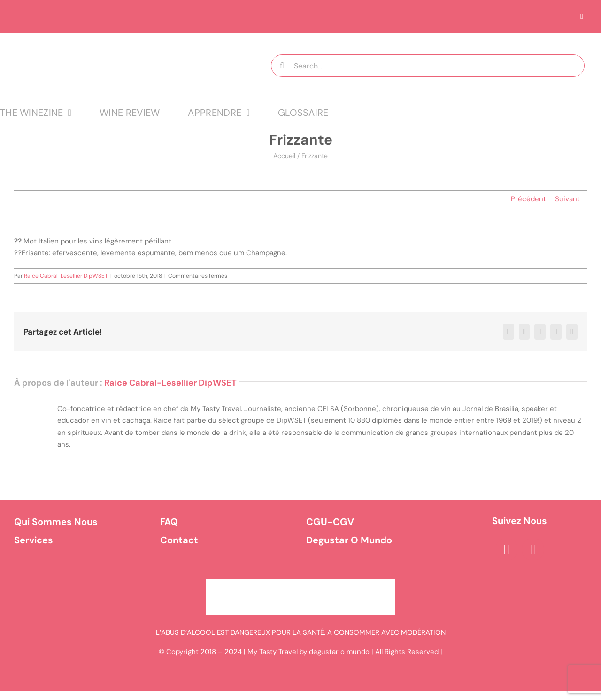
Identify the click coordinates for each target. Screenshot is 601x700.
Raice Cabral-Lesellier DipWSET (66, 276)
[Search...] (428, 66)
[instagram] (533, 549)
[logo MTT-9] (117, 42)
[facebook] (507, 549)
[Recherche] (282, 66)
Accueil (284, 156)
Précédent (528, 199)
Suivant (567, 199)
